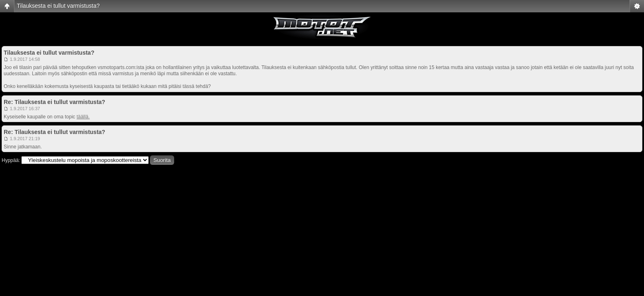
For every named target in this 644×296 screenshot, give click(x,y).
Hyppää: (11, 160)
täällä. (83, 117)
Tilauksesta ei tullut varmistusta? (58, 6)
